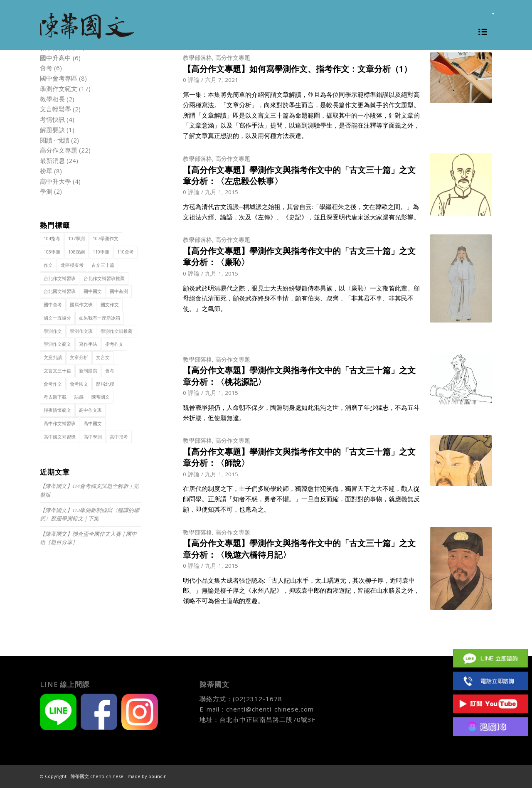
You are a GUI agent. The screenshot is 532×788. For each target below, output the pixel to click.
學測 (46, 191)
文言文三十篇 (57, 371)
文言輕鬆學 (55, 109)
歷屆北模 (105, 384)
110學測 (101, 252)
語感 (79, 397)
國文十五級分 (57, 318)
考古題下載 (55, 397)
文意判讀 (53, 357)
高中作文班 (90, 410)
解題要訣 (52, 130)
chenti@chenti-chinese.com (270, 709)
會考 (46, 68)
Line (490, 658)
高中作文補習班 (60, 423)
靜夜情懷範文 (57, 410)
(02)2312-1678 (257, 699)
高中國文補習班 (60, 437)
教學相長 (52, 99)
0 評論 (191, 80)
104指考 (52, 238)
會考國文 (79, 384)
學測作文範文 (59, 89)
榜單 (46, 171)
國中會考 (53, 304)
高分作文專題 (233, 58)
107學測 (76, 238)
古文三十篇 (103, 265)
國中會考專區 (59, 78)
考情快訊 (52, 119)
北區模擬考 (72, 265)
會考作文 (53, 384)
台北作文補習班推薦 (104, 278)
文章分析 (79, 357)
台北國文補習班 (60, 291)
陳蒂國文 (101, 397)
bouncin (158, 776)
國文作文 (110, 304)
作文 (48, 265)
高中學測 (93, 437)
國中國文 (93, 291)
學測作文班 (81, 331)
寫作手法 (88, 344)
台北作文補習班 (60, 278)
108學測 (52, 252)
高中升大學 (55, 181)
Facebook (490, 635)
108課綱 (76, 252)
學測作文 (53, 331)
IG (490, 727)
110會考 (126, 252)
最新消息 (52, 160)
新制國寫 (88, 371)
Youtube (490, 704)
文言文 (103, 357)
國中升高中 (55, 58)
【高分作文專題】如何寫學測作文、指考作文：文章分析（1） (297, 69)
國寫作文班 (81, 304)
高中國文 (93, 423)
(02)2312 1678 (490, 681)
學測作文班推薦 (117, 331)
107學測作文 (106, 238)
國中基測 (119, 291)
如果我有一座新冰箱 (100, 318)
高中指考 (119, 437)
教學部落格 (197, 58)
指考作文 (114, 344)
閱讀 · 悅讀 (55, 140)
